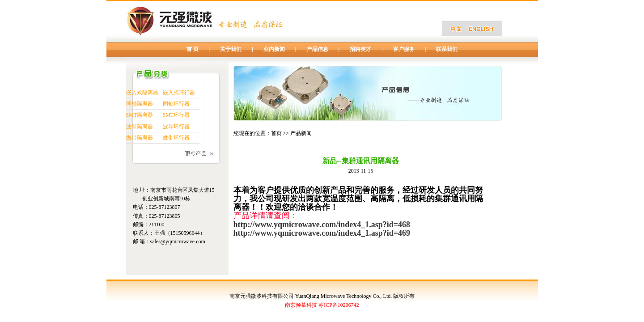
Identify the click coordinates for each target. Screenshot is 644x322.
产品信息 (318, 49)
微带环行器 (176, 138)
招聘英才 (360, 49)
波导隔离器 (140, 127)
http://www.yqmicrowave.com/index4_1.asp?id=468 (322, 225)
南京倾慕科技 (301, 305)
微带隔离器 (140, 138)
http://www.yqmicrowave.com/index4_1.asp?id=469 (322, 233)
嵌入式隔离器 (142, 93)
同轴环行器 (176, 104)
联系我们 (447, 49)
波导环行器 (176, 127)
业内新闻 (274, 49)
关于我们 (231, 49)
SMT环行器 (176, 115)
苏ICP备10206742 (339, 305)
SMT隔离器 (140, 115)
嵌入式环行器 (179, 93)
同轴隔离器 (140, 104)
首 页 (193, 49)
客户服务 (404, 49)
